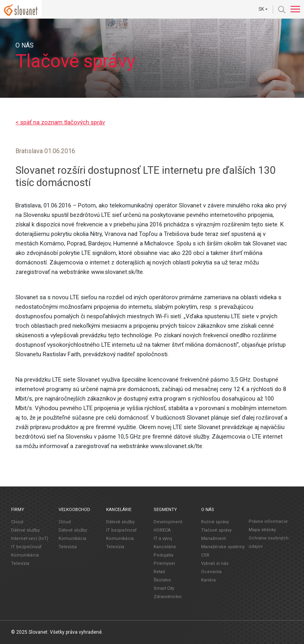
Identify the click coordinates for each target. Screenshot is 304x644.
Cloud (17, 522)
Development (168, 522)
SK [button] (261, 9)
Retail (159, 572)
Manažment (213, 539)
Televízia (20, 563)
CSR (205, 555)
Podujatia (163, 555)
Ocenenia (211, 572)
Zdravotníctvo (168, 597)
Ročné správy (215, 522)
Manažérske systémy (223, 547)
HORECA (162, 530)
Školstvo (162, 580)
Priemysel (164, 563)
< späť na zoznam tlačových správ (60, 122)
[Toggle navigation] (295, 9)
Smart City (164, 588)
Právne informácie (268, 521)
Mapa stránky (262, 530)
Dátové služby (25, 530)
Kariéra (208, 580)
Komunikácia (25, 555)
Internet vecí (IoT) (30, 539)
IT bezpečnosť (26, 547)
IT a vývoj (163, 539)
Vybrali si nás (215, 563)
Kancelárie (165, 547)
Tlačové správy (216, 530)
